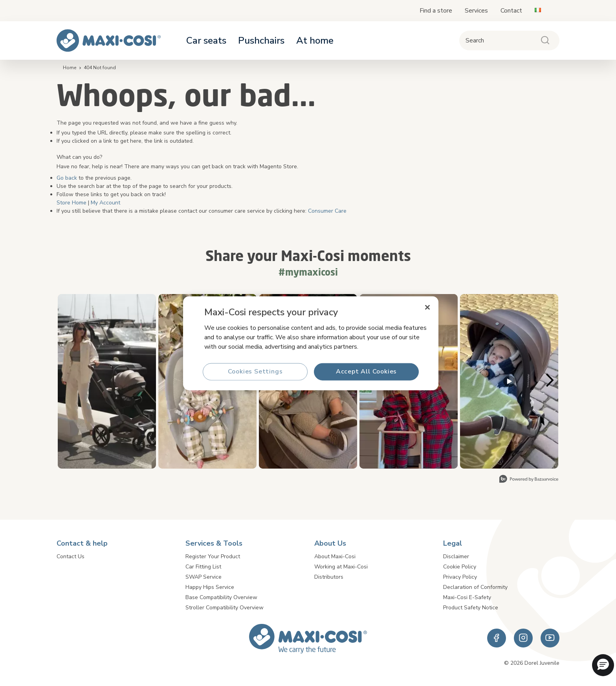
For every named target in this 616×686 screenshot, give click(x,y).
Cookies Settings (255, 372)
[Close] (427, 307)
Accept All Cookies (366, 372)
